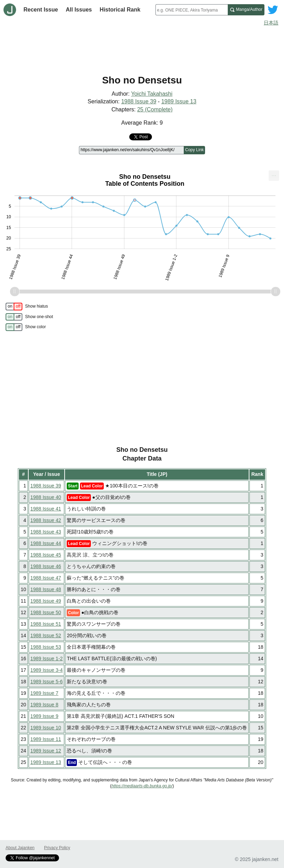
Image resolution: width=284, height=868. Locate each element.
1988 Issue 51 (46, 624)
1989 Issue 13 (179, 101)
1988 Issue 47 (46, 578)
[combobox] (192, 10)
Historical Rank (120, 10)
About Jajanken (20, 848)
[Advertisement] (142, 48)
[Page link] (131, 150)
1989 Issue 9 (44, 716)
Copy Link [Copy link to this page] (194, 150)
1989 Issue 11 (46, 739)
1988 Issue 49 (46, 601)
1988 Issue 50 (46, 612)
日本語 (271, 23)
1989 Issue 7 (44, 693)
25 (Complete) (155, 109)
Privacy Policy (57, 848)
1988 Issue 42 (46, 520)
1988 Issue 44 (46, 543)
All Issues (79, 10)
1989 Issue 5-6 (47, 682)
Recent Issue (41, 10)
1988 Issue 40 (46, 497)
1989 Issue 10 (46, 728)
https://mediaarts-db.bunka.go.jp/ (142, 786)
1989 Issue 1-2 (47, 659)
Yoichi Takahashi (152, 94)
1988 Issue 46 (46, 566)
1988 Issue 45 (46, 555)
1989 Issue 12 (46, 751)
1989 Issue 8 (44, 705)
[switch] (14, 307)
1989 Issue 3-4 (47, 670)
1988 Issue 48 (46, 589)
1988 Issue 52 (46, 635)
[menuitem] (274, 176)
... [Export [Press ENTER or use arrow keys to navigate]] (274, 174)
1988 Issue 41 (46, 509)
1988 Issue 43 (46, 532)
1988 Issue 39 (139, 101)
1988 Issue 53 (46, 647)
